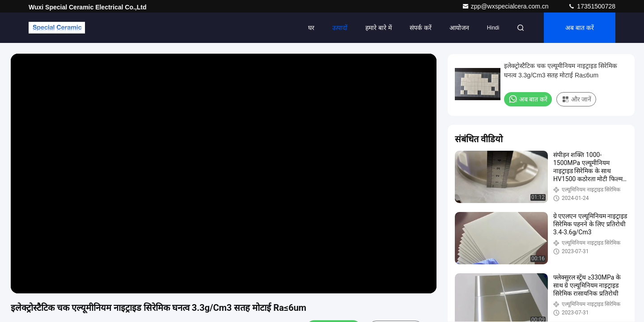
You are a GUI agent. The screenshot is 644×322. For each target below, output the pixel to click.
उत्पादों (340, 28)
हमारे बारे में (379, 28)
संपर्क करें (421, 28)
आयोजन (459, 28)
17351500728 (592, 6)
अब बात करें (580, 28)
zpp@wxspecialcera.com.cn (506, 6)
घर (311, 28)
